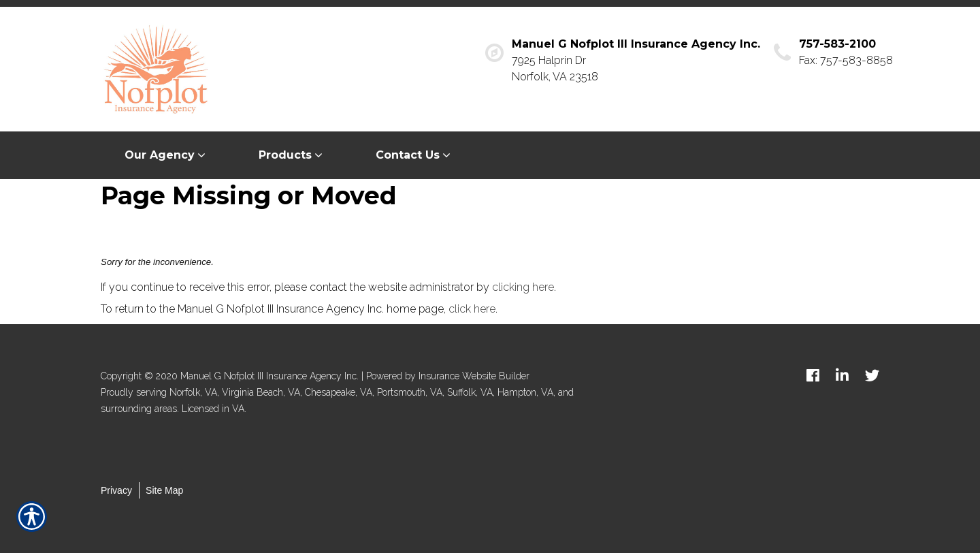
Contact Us (408, 155)
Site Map (164, 490)
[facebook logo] (813, 376)
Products (285, 155)
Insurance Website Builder (474, 376)
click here (472, 309)
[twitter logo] (872, 376)
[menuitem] (168, 155)
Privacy (116, 490)
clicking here (523, 287)
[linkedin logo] (842, 376)
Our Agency (160, 155)
